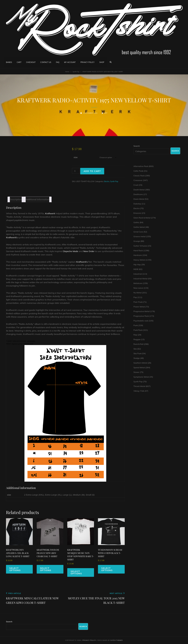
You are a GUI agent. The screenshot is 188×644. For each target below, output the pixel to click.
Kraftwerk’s (12, 237)
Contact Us (46, 62)
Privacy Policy (88, 62)
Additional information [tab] (37, 199)
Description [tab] (16, 199)
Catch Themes (116, 640)
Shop (102, 62)
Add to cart (92, 171)
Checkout (31, 62)
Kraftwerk (50, 213)
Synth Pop (76, 72)
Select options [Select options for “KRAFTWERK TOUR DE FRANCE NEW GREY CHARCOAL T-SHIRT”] (46, 569)
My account (70, 62)
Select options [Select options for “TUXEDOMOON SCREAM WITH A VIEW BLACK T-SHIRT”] (107, 569)
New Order (89, 251)
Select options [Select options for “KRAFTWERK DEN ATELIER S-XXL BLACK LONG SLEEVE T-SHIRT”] (15, 569)
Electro (107, 181)
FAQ (58, 62)
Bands (9, 62)
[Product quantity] (76, 171)
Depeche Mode (71, 251)
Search (137, 146)
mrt (106, 113)
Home (67, 72)
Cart (19, 62)
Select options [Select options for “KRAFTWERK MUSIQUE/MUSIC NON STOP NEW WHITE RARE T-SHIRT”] (76, 572)
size (76, 157)
